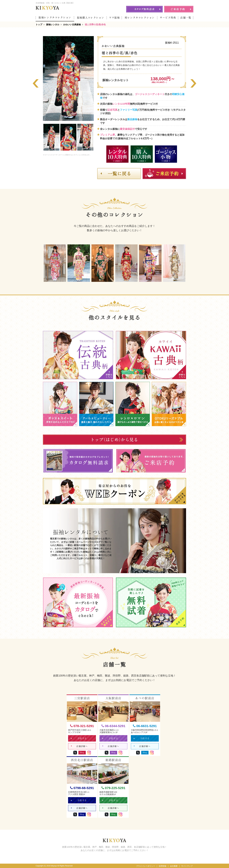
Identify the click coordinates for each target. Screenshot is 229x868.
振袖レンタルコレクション (55, 17)
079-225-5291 (113, 788)
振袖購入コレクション (91, 18)
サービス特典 (168, 18)
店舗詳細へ (79, 746)
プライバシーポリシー (146, 866)
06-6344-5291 (113, 726)
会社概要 (174, 866)
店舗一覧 (186, 18)
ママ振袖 (114, 18)
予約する (79, 738)
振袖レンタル (53, 24)
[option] (68, 78)
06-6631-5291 (145, 726)
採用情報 (163, 866)
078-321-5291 (82, 726)
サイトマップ (187, 866)
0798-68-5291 (82, 788)
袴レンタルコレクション (140, 18)
